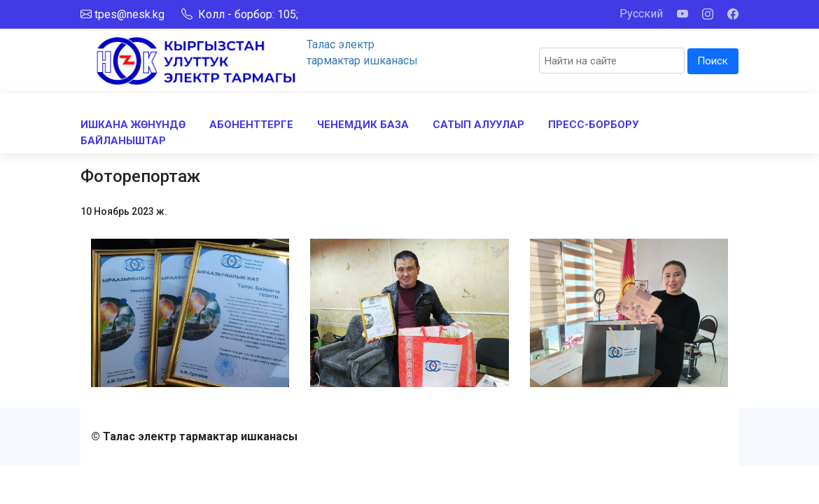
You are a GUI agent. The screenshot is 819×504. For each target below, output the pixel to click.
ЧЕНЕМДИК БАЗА (363, 125)
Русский (641, 14)
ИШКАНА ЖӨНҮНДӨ (133, 125)
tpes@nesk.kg (129, 14)
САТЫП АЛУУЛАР (478, 125)
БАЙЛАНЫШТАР (123, 141)
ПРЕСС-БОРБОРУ (593, 125)
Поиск (713, 61)
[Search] (612, 61)
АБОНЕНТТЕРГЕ (251, 125)
